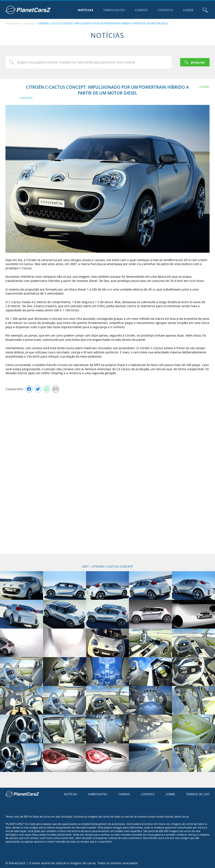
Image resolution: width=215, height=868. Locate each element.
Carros (141, 10)
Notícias (85, 10)
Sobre (188, 10)
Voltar (205, 86)
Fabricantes (114, 10)
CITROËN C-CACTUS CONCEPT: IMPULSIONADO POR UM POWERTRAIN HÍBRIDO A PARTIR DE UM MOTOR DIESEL (103, 23)
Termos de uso (198, 794)
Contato (165, 10)
